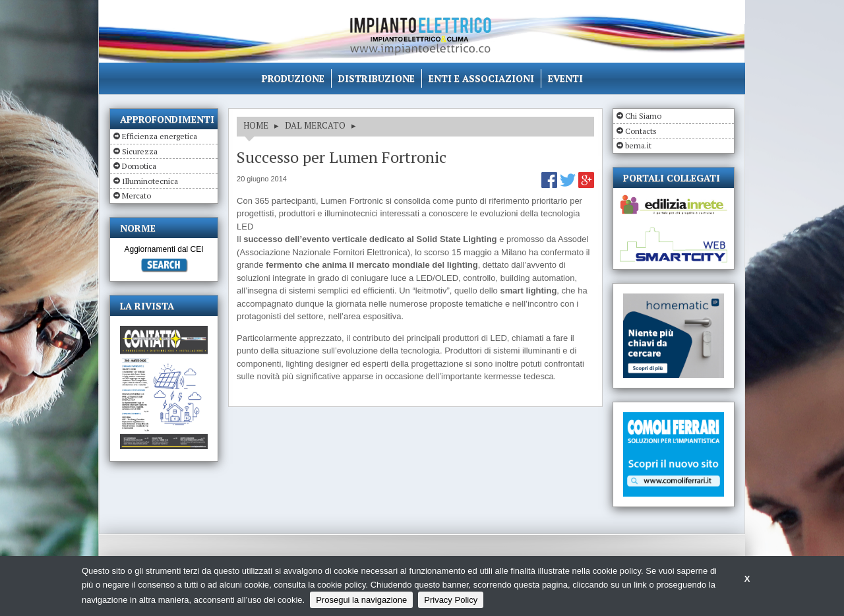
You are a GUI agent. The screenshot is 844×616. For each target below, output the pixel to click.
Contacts (641, 131)
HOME (256, 125)
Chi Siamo (643, 116)
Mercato (136, 196)
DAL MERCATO (315, 125)
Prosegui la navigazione (361, 600)
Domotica (139, 166)
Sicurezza (140, 151)
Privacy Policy (451, 600)
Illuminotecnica (150, 181)
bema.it (638, 145)
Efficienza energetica (160, 136)
